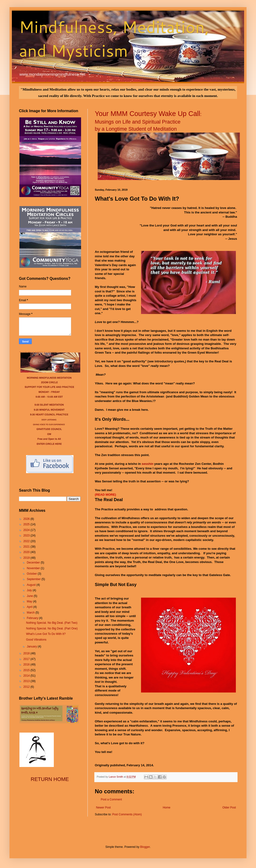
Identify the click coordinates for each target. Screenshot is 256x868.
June (30, 596)
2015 (27, 670)
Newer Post (103, 808)
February (33, 618)
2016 (27, 665)
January (32, 646)
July (30, 590)
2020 (27, 552)
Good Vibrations (36, 640)
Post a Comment (111, 799)
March (31, 613)
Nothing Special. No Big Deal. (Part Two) (52, 623)
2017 (27, 659)
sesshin (148, 464)
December (34, 563)
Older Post (229, 808)
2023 (27, 536)
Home (167, 808)
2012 (27, 687)
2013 (27, 681)
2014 (27, 676)
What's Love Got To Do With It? (46, 634)
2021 (27, 547)
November (34, 568)
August (32, 585)
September (34, 579)
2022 (27, 541)
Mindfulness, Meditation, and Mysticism (114, 38)
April (30, 607)
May (30, 601)
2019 (27, 558)
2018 (27, 653)
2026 (27, 519)
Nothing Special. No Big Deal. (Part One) (52, 628)
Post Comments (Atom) (127, 814)
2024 (27, 530)
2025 (27, 524)
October (32, 574)
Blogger (145, 847)
